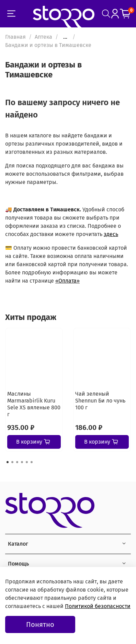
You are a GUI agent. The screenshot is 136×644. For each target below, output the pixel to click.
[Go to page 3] (17, 462)
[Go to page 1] (8, 462)
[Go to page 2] (12, 462)
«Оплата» (67, 281)
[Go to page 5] (27, 462)
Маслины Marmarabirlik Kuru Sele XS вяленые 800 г (34, 404)
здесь (111, 234)
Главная (15, 37)
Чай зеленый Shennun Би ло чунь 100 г (100, 401)
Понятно (40, 624)
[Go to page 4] (22, 462)
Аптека (43, 37)
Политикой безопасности (98, 606)
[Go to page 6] (32, 462)
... (65, 37)
